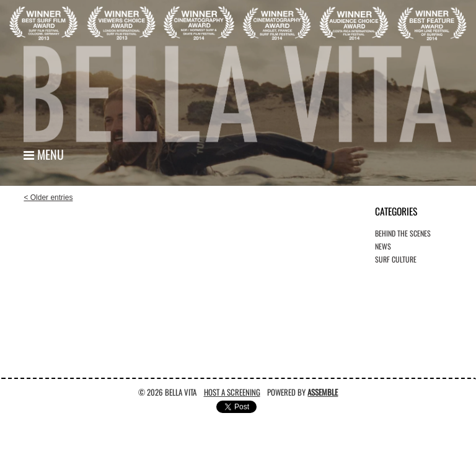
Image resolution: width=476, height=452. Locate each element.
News (383, 246)
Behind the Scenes (403, 233)
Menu (44, 154)
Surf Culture (396, 259)
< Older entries (48, 198)
